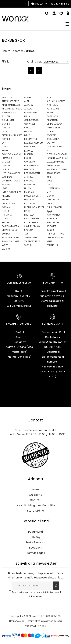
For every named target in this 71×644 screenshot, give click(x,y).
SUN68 (50, 230)
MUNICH (51, 196)
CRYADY (6, 128)
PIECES (5, 211)
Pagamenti (35, 532)
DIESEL (27, 135)
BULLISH (6, 116)
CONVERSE (30, 124)
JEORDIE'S (7, 177)
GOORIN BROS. (32, 166)
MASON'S (29, 192)
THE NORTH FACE (55, 234)
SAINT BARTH (53, 222)
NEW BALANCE (54, 200)
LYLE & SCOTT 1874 (11, 192)
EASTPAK (51, 143)
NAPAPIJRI (29, 200)
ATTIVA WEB (40, 626)
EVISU (5, 150)
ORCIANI (6, 207)
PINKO (27, 211)
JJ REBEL (28, 177)
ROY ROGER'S (31, 222)
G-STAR (6, 162)
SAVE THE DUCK (32, 226)
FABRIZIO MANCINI (11, 154)
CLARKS (6, 124)
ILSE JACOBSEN (32, 173)
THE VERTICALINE (10, 238)
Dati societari (17, 621)
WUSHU (6, 249)
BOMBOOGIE (31, 113)
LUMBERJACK (53, 188)
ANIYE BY (29, 105)
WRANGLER (52, 245)
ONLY (49, 203)
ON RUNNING (9, 203)
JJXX (49, 177)
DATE (4, 131)
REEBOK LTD (52, 219)
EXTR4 (27, 150)
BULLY (27, 116)
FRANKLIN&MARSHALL (57, 158)
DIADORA (29, 131)
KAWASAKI (7, 184)
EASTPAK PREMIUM (34, 143)
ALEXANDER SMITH (11, 101)
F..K (48, 150)
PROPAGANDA (53, 215)
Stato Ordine (35, 511)
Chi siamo (36, 495)
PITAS (49, 211)
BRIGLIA (50, 113)
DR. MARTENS (31, 139)
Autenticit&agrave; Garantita (35, 505)
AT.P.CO (28, 109)
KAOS (49, 181)
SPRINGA (29, 230)
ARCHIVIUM (52, 105)
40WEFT (28, 97)
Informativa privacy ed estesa (44, 621)
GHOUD (6, 166)
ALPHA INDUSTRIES (56, 101)
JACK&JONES (53, 173)
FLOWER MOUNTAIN (57, 154)
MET (49, 192)
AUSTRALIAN (53, 109)
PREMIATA (7, 215)
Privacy (36, 537)
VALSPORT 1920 (32, 241)
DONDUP (6, 139)
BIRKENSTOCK (9, 113)
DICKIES (51, 131)
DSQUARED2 (53, 139)
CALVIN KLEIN (9, 120)
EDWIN (5, 147)
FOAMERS (7, 158)
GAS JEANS (30, 162)
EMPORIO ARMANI (56, 147)
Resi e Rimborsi (35, 542)
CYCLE (28, 128)
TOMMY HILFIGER (11, 241)
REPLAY (5, 222)
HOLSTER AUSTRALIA (57, 169)
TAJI (26, 234)
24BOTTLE (7, 97)
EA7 (4, 143)
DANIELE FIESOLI (55, 128)
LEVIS (5, 188)
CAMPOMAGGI (32, 120)
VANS (49, 241)
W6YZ (5, 245)
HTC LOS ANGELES (11, 173)
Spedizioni (35, 548)
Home (36, 489)
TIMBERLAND (30, 238)
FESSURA (29, 154)
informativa (35, 596)
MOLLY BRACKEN (33, 196)
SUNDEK (6, 234)
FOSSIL (28, 158)
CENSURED (52, 120)
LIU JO (27, 188)
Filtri (6, 62)
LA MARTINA (30, 184)
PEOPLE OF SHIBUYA (34, 207)
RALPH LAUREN (32, 219)
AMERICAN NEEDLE (11, 105)
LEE (48, 184)
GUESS (5, 169)
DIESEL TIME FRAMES (12, 135)
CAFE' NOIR (52, 116)
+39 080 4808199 (59, 4)
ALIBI (27, 101)
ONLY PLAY (30, 203)
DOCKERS (51, 135)
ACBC (50, 97)
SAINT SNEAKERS (10, 226)
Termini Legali (36, 553)
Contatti (35, 500)
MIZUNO (6, 196)
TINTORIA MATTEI (55, 238)
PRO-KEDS (29, 215)
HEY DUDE (29, 169)
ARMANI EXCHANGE (12, 109)
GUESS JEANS (54, 166)
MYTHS (5, 200)
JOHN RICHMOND (11, 181)
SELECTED (51, 226)
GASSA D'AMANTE (55, 162)
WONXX (28, 245)
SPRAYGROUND (10, 230)
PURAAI (5, 219)
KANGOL (28, 181)
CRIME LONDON (55, 124)
